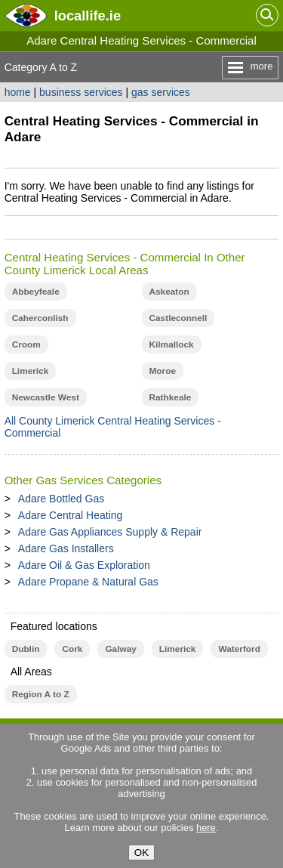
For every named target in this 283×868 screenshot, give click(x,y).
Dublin (26, 649)
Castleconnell (178, 318)
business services (81, 92)
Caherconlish (40, 318)
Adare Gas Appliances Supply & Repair (110, 532)
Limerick (31, 371)
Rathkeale (171, 397)
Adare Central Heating (71, 515)
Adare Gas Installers (66, 548)
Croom (26, 344)
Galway (120, 649)
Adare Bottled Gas (61, 499)
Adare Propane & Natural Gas (88, 582)
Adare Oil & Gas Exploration (84, 565)
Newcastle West (46, 397)
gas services (161, 92)
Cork (72, 649)
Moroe (163, 371)
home (18, 92)
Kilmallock (172, 344)
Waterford (239, 649)
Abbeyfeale (36, 292)
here (206, 828)
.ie (88, 15)
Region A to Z (41, 694)
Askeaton (169, 292)
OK (141, 853)
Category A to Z (41, 67)
